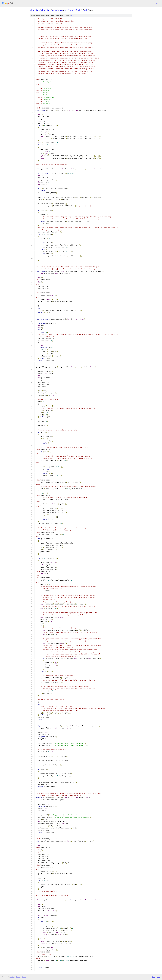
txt (153, 977)
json (158, 977)
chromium (35, 10)
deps (54, 10)
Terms (24, 977)
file (73, 15)
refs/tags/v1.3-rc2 (72, 10)
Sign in (158, 3)
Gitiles (12, 977)
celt (86, 10)
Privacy (18, 977)
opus (61, 10)
